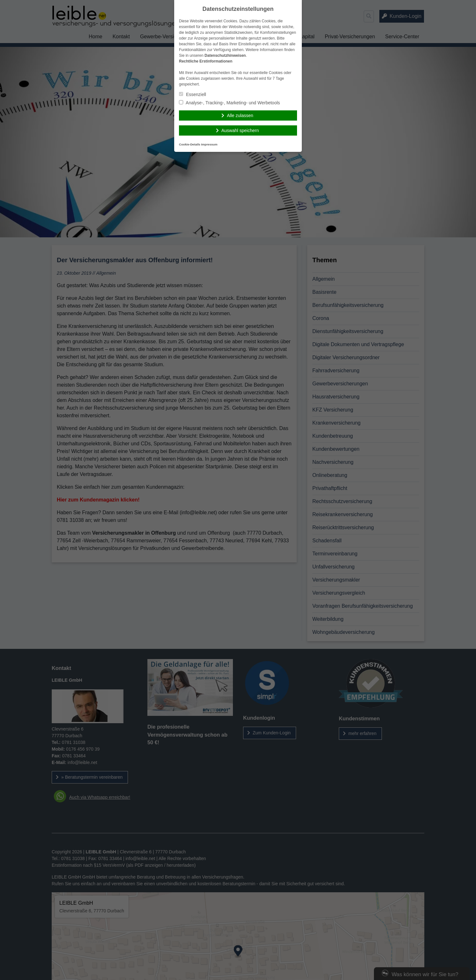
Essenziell (193, 94)
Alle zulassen (240, 115)
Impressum (209, 144)
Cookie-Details (190, 144)
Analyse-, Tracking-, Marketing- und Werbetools (230, 103)
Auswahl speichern (240, 130)
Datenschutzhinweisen (225, 56)
